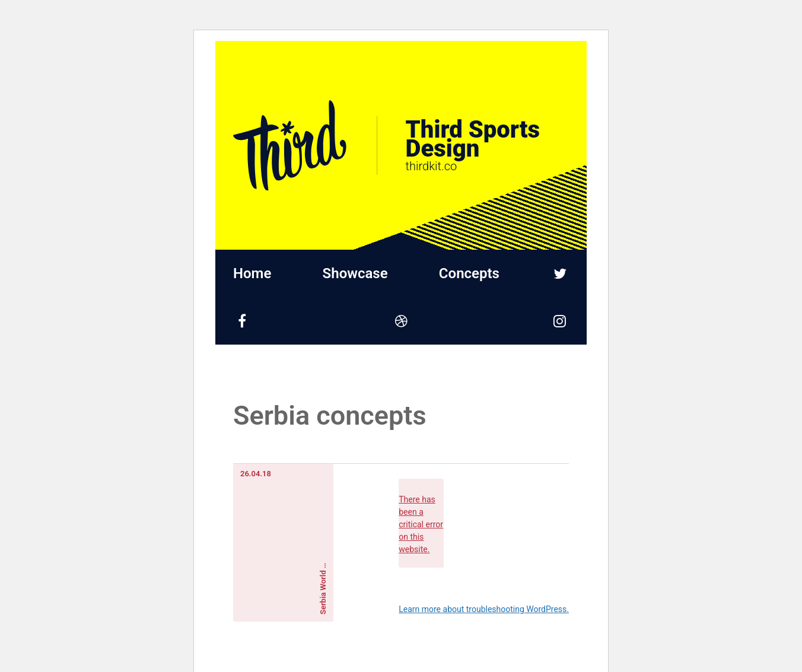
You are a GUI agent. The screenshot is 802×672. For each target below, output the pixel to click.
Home (252, 273)
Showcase (355, 273)
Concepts (469, 273)
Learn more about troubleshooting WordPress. (484, 609)
